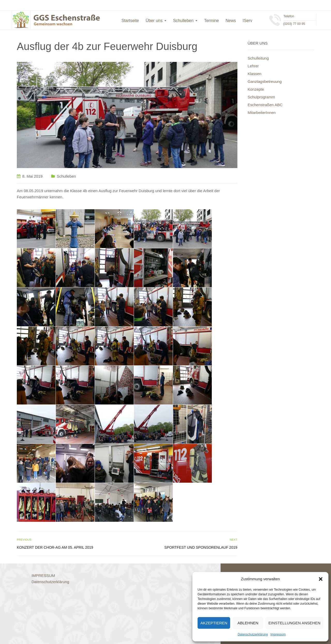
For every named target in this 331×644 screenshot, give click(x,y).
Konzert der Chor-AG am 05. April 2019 (55, 547)
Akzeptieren (214, 623)
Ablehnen (248, 623)
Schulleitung (258, 58)
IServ (247, 21)
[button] (321, 579)
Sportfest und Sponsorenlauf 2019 (201, 547)
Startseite (130, 21)
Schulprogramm (261, 97)
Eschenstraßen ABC (265, 105)
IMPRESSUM (43, 576)
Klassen (255, 74)
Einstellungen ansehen (294, 623)
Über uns (154, 21)
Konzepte (256, 89)
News (231, 21)
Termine (211, 21)
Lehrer (253, 66)
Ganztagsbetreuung (265, 81)
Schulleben (183, 21)
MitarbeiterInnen (262, 113)
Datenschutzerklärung (253, 634)
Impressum (278, 634)
